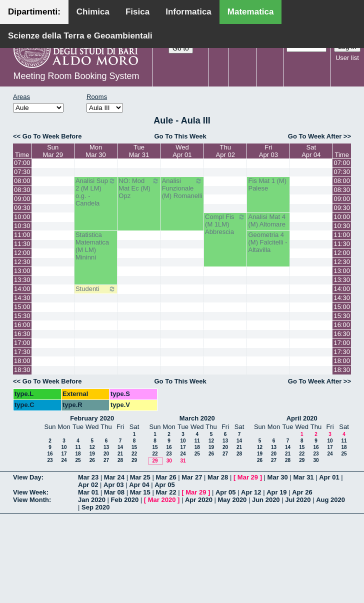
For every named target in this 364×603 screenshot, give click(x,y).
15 (134, 447)
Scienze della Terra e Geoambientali (80, 36)
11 (78, 447)
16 (50, 454)
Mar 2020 (162, 500)
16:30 (22, 334)
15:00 (22, 307)
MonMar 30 (95, 151)
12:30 (22, 262)
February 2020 (92, 418)
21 (120, 454)
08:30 (22, 190)
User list (347, 58)
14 (120, 447)
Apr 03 (113, 485)
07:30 (22, 172)
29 (134, 460)
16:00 (22, 325)
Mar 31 (303, 477)
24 (64, 460)
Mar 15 (140, 492)
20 (106, 454)
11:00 (22, 235)
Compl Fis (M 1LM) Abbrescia (225, 224)
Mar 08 (114, 492)
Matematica (251, 12)
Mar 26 (166, 477)
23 (50, 460)
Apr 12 (251, 492)
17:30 (22, 352)
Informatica (188, 12)
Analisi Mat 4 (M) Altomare (266, 220)
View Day (27, 477)
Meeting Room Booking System (76, 76)
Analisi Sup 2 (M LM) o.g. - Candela (96, 192)
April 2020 (302, 418)
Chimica (93, 12)
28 (120, 460)
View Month (31, 500)
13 (106, 447)
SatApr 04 (311, 151)
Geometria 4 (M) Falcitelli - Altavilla (267, 242)
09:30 (22, 208)
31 (183, 461)
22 (134, 454)
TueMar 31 (139, 151)
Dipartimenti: (34, 12)
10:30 (22, 226)
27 (106, 460)
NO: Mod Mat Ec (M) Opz (139, 188)
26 (92, 460)
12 (92, 447)
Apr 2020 (199, 500)
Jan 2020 (92, 500)
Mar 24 (114, 477)
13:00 (22, 271)
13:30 (22, 280)
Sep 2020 (95, 507)
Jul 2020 (298, 500)
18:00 (22, 361)
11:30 (22, 244)
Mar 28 (218, 477)
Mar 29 (248, 477)
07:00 (22, 163)
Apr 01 (329, 477)
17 (64, 454)
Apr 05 (164, 485)
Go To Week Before (52, 136)
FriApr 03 (268, 151)
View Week (30, 492)
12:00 (22, 253)
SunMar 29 (52, 151)
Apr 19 (276, 492)
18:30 (22, 370)
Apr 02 (88, 485)
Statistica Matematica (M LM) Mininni (92, 246)
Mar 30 (278, 477)
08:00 (22, 181)
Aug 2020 (330, 500)
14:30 (22, 298)
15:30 (22, 316)
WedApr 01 (182, 151)
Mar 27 (192, 477)
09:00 (22, 199)
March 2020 (197, 418)
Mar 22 (166, 492)
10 (64, 447)
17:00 (22, 343)
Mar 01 (88, 492)
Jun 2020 (266, 500)
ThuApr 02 (225, 151)
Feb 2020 (125, 500)
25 (78, 460)
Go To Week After (315, 136)
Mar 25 (140, 477)
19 (92, 454)
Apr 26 (302, 492)
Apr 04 (139, 485)
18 (78, 454)
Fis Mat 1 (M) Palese (267, 184)
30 (169, 461)
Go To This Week (180, 136)
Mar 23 (88, 477)
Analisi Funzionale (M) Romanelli (182, 188)
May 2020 (232, 500)
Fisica (137, 12)
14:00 (22, 289)
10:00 (22, 217)
